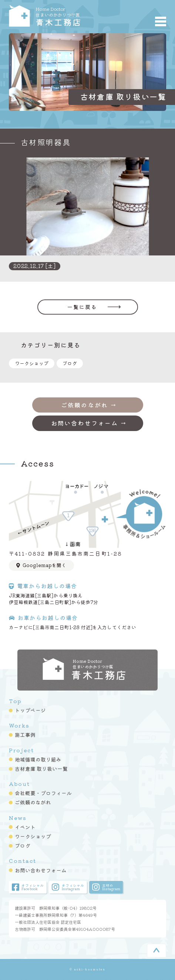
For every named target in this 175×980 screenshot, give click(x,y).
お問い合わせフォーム (41, 870)
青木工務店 (75, 16)
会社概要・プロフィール (43, 793)
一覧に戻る (82, 307)
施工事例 (25, 735)
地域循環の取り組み (38, 759)
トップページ (30, 710)
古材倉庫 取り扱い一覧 (41, 769)
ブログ (70, 363)
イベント (25, 827)
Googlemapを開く (41, 565)
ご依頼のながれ (33, 802)
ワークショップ (32, 363)
